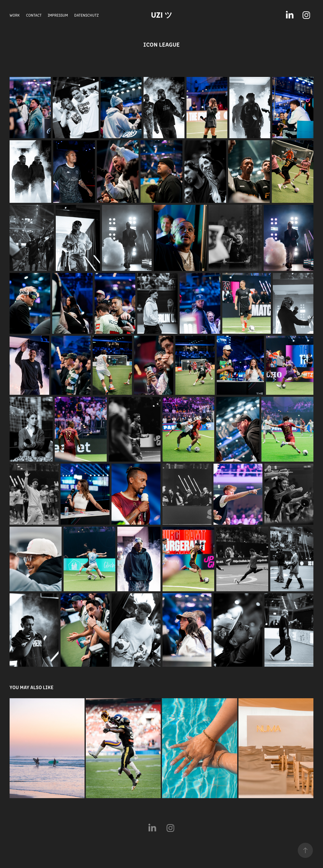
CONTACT (34, 15)
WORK (15, 15)
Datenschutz (86, 15)
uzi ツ (162, 15)
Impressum (58, 15)
